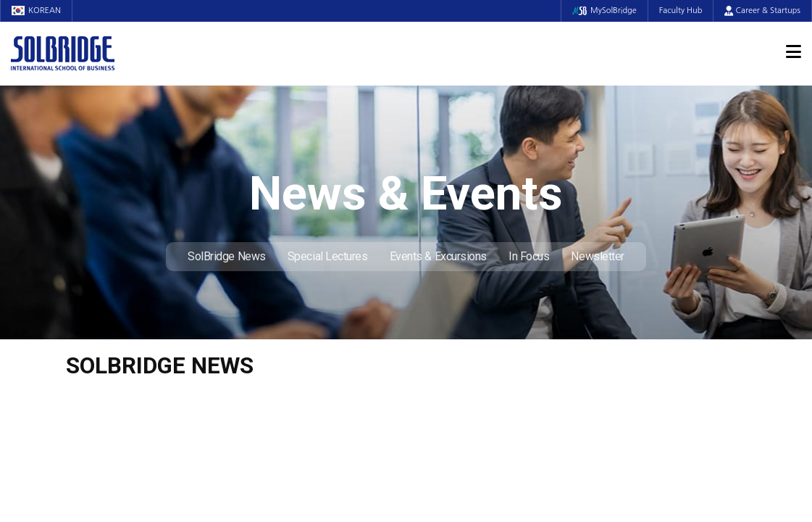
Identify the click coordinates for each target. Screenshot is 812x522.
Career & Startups (762, 11)
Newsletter (598, 256)
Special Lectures (328, 256)
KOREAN (36, 11)
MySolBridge (604, 11)
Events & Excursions (438, 256)
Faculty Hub (681, 11)
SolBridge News (227, 256)
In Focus (529, 256)
